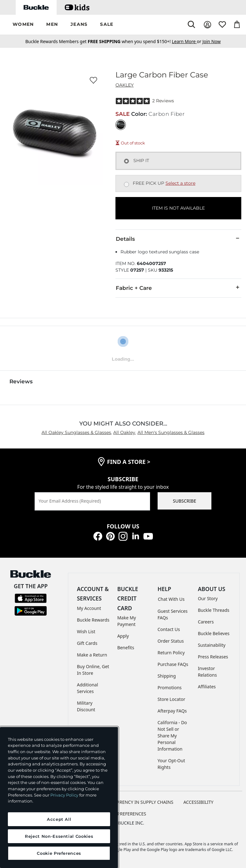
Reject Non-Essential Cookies (59, 836)
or (187, 41)
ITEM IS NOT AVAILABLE (178, 208)
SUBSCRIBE (185, 501)
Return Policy (171, 653)
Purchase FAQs (173, 664)
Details (178, 239)
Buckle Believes (214, 633)
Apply (123, 636)
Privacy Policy (64, 795)
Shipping (167, 676)
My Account (89, 608)
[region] (59, 798)
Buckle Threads (214, 610)
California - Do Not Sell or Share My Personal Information (172, 736)
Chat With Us (171, 599)
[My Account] (207, 25)
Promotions (170, 688)
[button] (23, 25)
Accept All (59, 819)
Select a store (180, 183)
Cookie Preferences (123, 814)
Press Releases (213, 657)
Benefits (126, 648)
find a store (129, 462)
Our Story (208, 598)
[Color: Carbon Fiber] (121, 125)
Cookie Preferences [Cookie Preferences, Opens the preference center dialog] (59, 853)
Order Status (171, 641)
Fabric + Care (178, 288)
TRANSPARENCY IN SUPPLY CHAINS (137, 802)
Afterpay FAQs (172, 711)
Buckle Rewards (93, 620)
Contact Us (169, 629)
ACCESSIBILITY (198, 802)
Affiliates (207, 687)
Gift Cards (87, 643)
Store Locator (171, 699)
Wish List (86, 631)
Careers (206, 622)
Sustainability (212, 645)
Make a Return (92, 655)
